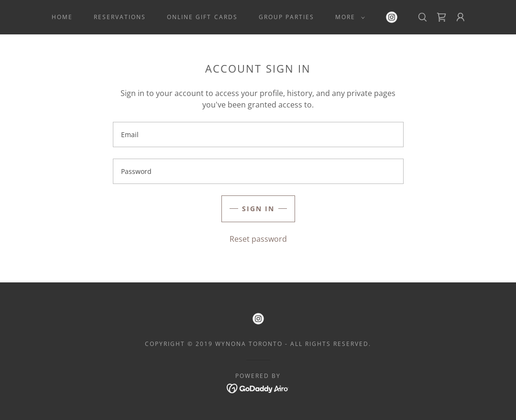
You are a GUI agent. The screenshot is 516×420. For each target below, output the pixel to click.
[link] (392, 17)
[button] (348, 17)
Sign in (258, 209)
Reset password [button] (258, 239)
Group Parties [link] (286, 17)
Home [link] (62, 17)
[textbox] (258, 135)
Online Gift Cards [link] (202, 17)
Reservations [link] (120, 17)
